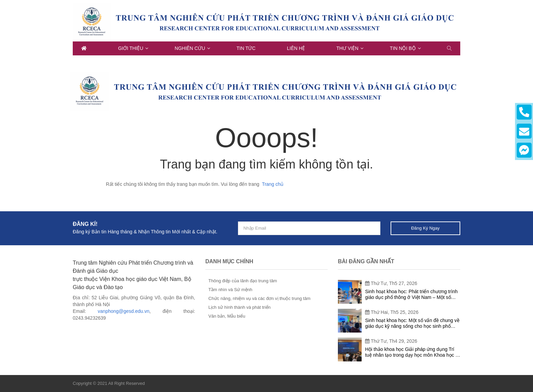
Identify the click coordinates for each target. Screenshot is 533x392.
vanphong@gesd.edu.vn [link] (124, 311)
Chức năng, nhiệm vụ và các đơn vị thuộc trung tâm (259, 298)
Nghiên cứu (190, 48)
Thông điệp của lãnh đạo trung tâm (243, 281)
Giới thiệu (131, 48)
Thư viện (348, 48)
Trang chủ (273, 184)
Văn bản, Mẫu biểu (227, 316)
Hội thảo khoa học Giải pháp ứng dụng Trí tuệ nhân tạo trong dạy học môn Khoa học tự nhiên (412, 352)
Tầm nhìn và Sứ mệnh (230, 290)
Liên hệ (296, 48)
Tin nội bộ (403, 48)
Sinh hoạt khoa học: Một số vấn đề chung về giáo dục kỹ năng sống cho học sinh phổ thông (412, 323)
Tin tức (246, 48)
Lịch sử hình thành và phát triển (239, 307)
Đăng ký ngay (425, 228)
